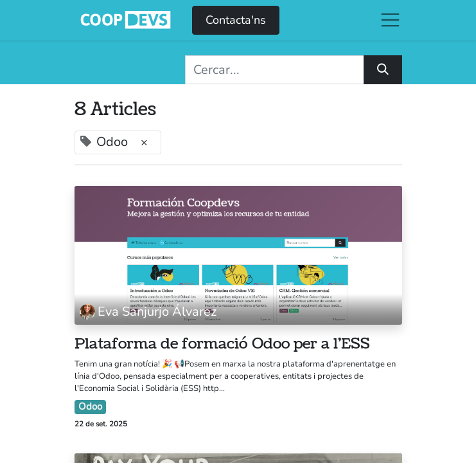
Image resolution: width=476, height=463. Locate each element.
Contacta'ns (236, 20)
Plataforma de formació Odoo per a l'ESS (222, 344)
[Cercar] (383, 70)
